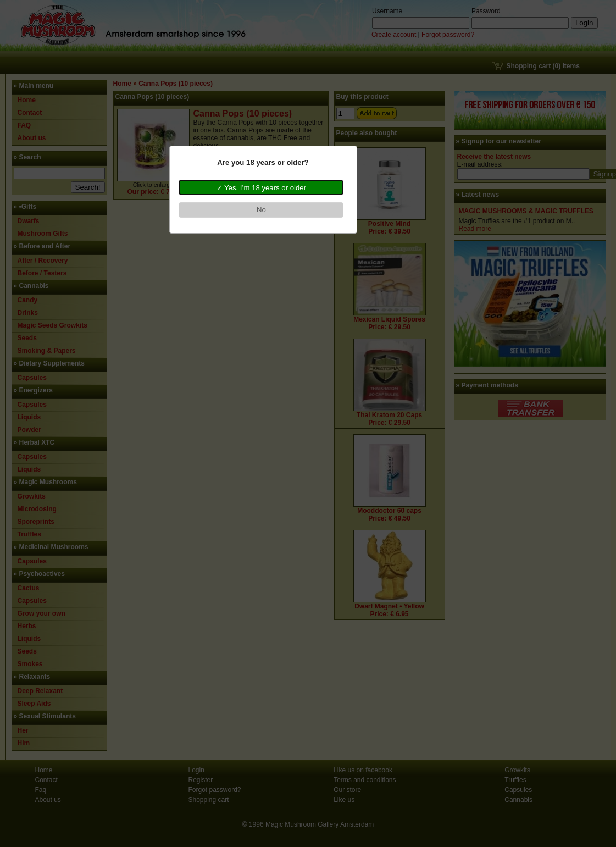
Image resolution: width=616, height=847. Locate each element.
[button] (261, 187)
